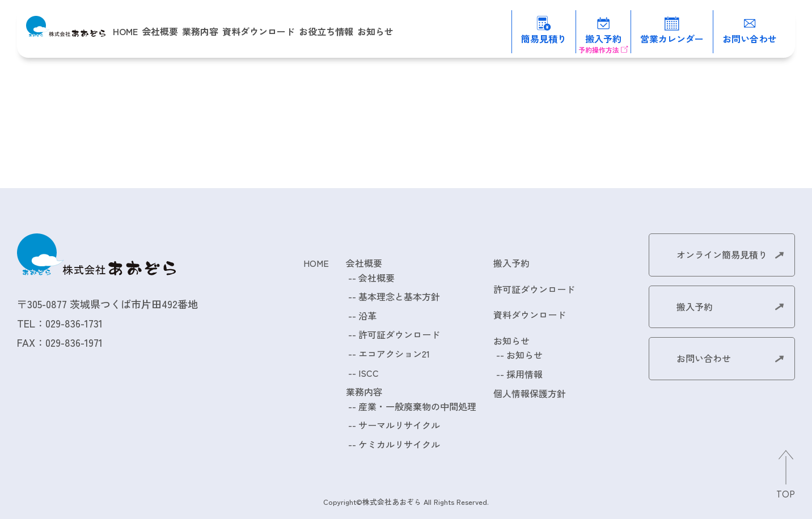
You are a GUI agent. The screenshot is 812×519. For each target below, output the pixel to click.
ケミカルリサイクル (399, 444)
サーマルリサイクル (399, 425)
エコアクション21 (394, 354)
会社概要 (377, 278)
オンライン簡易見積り (722, 254)
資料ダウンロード (259, 31)
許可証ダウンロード (399, 334)
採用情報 (525, 374)
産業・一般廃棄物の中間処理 (417, 406)
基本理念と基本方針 (399, 296)
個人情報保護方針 (530, 393)
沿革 (367, 316)
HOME (125, 31)
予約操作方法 (599, 50)
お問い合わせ (704, 358)
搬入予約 (511, 263)
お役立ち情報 (326, 31)
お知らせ (525, 355)
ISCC (369, 373)
